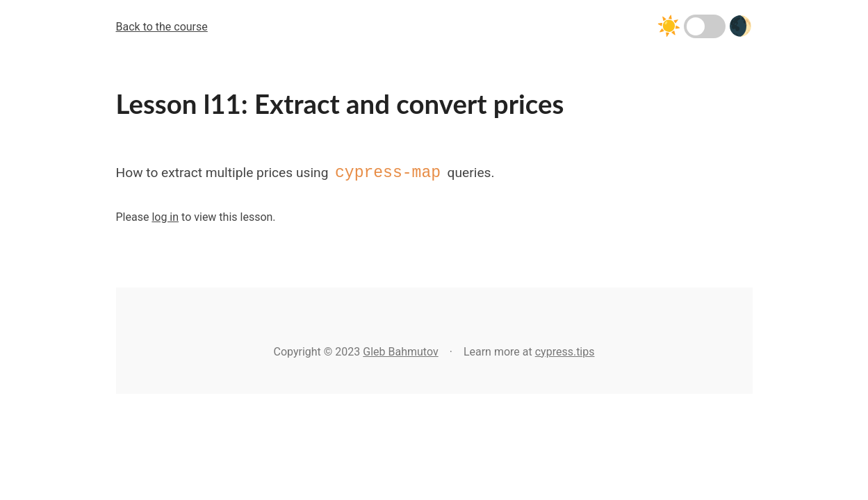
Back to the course (162, 27)
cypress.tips (565, 352)
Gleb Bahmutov (400, 352)
